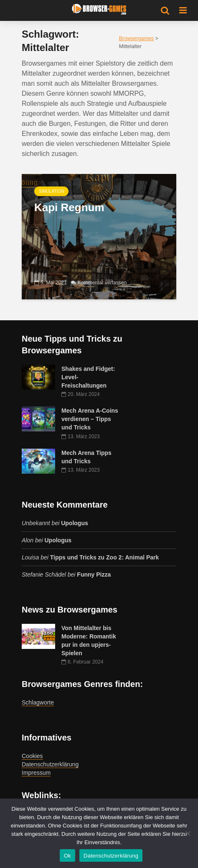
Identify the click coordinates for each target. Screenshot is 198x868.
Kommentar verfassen (102, 283)
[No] (188, 833)
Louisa (30, 557)
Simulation (51, 191)
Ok (67, 856)
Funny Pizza (94, 574)
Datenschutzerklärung (50, 764)
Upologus (75, 523)
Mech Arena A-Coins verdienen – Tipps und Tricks (90, 419)
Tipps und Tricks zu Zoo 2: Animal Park (105, 557)
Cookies (32, 756)
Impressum (36, 773)
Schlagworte (38, 702)
